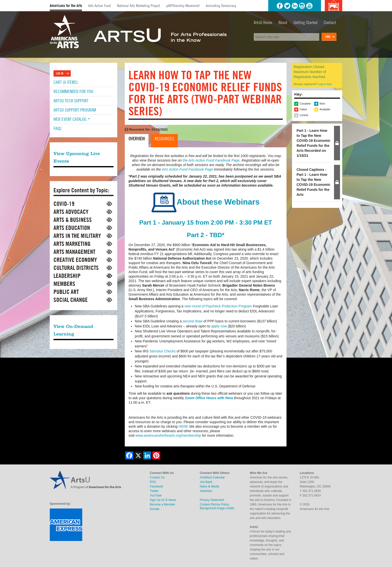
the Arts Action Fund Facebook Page (211, 160)
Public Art (66, 292)
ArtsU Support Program (75, 110)
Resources (164, 139)
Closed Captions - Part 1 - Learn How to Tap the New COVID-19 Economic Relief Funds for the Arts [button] (313, 182)
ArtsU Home (263, 22)
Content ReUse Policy (214, 504)
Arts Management (74, 252)
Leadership (67, 276)
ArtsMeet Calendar (212, 477)
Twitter (287, 6)
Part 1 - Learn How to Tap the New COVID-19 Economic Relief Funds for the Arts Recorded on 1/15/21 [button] (313, 143)
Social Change (71, 300)
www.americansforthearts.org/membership (168, 435)
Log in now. (325, 84)
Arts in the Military (77, 236)
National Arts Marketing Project (138, 6)
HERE (183, 426)
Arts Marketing (72, 244)
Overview (137, 139)
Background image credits (333, 6)
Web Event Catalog (72, 119)
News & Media (209, 486)
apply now (219, 326)
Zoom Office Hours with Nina (209, 398)
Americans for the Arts (66, 6)
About (283, 22)
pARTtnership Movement (183, 6)
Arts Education (72, 228)
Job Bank (206, 482)
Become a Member (162, 504)
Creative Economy (75, 260)
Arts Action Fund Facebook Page (187, 169)
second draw (192, 321)
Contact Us (157, 477)
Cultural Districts (76, 268)
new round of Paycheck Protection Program (218, 306)
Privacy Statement (212, 500)
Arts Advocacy (71, 212)
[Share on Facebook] (129, 455)
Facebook (280, 6)
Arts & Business (73, 220)
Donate (155, 509)
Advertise (206, 491)
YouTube (309, 6)
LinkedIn (295, 6)
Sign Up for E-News (163, 500)
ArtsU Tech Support (71, 101)
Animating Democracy (221, 6)
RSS (153, 482)
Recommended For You (73, 91)
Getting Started (305, 22)
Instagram (302, 6)
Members (64, 284)
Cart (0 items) (66, 82)
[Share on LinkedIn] (147, 455)
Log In (60, 73)
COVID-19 (64, 204)
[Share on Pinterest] (156, 455)
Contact (330, 22)
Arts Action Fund (99, 6)
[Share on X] (138, 455)
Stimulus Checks (162, 351)
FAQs (57, 128)
